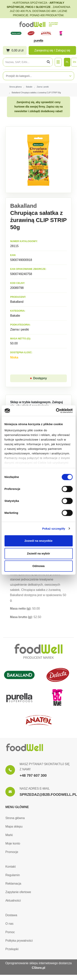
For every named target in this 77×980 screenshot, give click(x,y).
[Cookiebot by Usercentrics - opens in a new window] (56, 411)
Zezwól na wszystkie (39, 541)
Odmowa (38, 566)
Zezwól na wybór (38, 553)
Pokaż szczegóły (54, 529)
